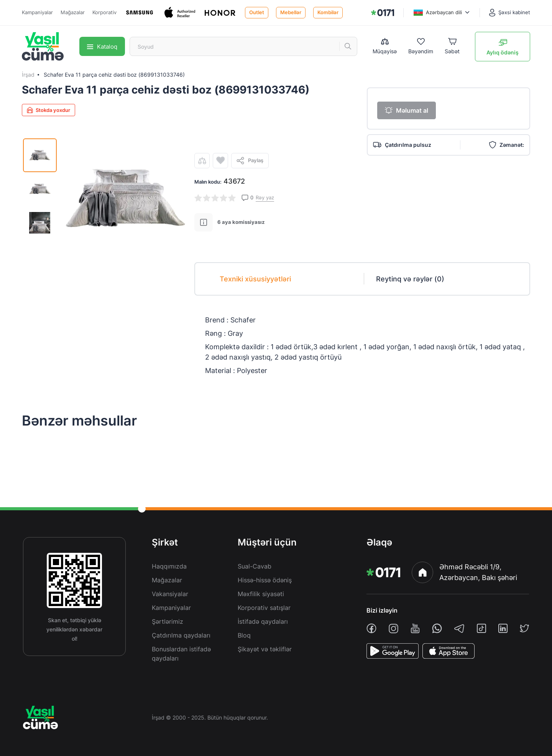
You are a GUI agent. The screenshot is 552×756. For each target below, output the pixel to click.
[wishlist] (220, 161)
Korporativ (104, 12)
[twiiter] (524, 628)
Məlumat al (407, 110)
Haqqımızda (169, 566)
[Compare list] (385, 46)
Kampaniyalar (37, 12)
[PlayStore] (393, 651)
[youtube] (415, 628)
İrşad (28, 75)
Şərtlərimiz (168, 621)
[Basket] (452, 47)
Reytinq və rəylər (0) (410, 279)
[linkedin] (503, 628)
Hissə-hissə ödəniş (265, 580)
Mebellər (291, 12)
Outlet (257, 12)
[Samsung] (140, 12)
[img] (383, 13)
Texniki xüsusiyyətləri (255, 279)
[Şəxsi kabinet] (510, 13)
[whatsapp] (437, 628)
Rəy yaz (265, 197)
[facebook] (371, 628)
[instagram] (393, 629)
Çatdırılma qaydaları (181, 635)
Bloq (244, 635)
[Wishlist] (421, 47)
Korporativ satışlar (264, 608)
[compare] (202, 161)
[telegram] (459, 628)
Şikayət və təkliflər (265, 649)
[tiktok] (481, 628)
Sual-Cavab (255, 566)
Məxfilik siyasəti (261, 594)
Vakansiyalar (170, 594)
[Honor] (221, 12)
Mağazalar (73, 12)
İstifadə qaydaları (263, 621)
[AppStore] (449, 651)
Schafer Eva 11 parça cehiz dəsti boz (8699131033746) (114, 75)
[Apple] (181, 12)
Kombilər (328, 12)
